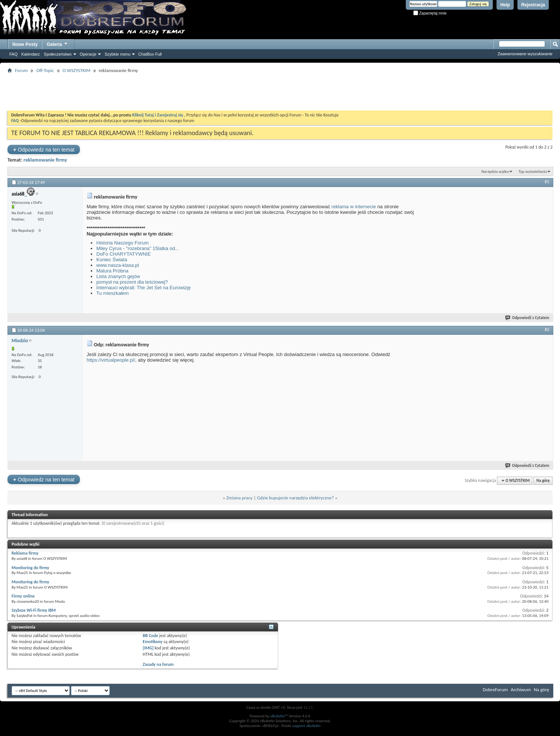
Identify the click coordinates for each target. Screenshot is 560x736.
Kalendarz (31, 54)
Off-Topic (45, 70)
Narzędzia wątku (495, 171)
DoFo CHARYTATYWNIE (124, 254)
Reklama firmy (25, 553)
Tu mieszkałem (113, 293)
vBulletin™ (279, 716)
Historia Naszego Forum (122, 243)
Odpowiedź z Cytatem (528, 318)
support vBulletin (306, 726)
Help (505, 5)
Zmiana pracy (239, 498)
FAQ (13, 54)
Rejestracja (533, 5)
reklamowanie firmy (45, 160)
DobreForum (495, 690)
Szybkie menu (117, 54)
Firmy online (23, 596)
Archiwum (521, 690)
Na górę (543, 481)
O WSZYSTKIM (77, 70)
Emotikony (153, 642)
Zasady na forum (158, 664)
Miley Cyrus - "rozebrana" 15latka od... (138, 248)
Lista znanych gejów (118, 276)
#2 (547, 330)
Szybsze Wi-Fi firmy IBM (34, 610)
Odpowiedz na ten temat (44, 149)
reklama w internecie (354, 207)
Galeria (57, 43)
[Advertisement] (280, 92)
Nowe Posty (25, 44)
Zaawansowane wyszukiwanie (525, 54)
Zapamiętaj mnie (430, 13)
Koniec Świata (112, 260)
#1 (547, 182)
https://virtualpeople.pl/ (111, 360)
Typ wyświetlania (533, 171)
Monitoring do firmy (30, 568)
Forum (21, 70)
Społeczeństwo (58, 54)
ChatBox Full (150, 54)
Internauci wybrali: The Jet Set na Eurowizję (144, 288)
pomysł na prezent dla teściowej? (132, 282)
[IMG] (148, 648)
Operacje (88, 54)
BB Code (150, 636)
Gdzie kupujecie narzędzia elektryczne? (295, 498)
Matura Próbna (112, 271)
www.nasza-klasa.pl (118, 265)
